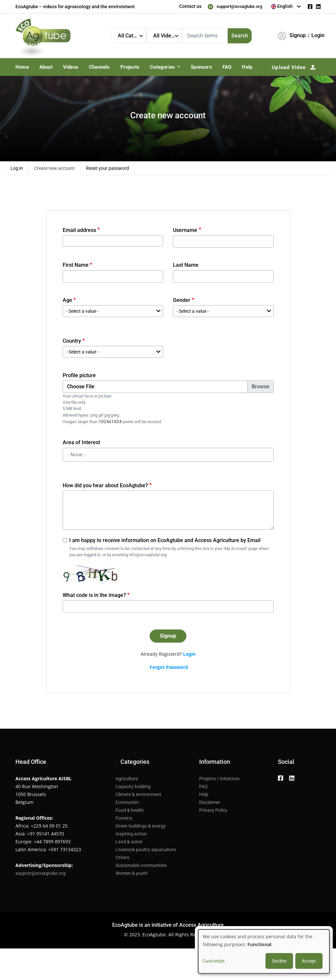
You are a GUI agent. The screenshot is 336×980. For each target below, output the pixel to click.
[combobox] (286, 7)
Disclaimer (210, 802)
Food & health (130, 810)
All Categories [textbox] (132, 36)
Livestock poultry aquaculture (146, 850)
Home (22, 67)
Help (247, 67)
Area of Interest (81, 442)
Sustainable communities (141, 865)
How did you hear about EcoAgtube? (105, 485)
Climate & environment (138, 794)
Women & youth (132, 873)
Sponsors (201, 67)
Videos (71, 67)
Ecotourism (127, 802)
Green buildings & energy (141, 826)
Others (122, 857)
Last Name (186, 265)
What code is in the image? (94, 595)
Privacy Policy (213, 810)
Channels (99, 67)
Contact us (185, 6)
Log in (17, 168)
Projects (130, 67)
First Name (76, 265)
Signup (298, 35)
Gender (182, 300)
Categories (163, 67)
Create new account (54, 168)
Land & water (129, 842)
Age (67, 300)
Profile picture (79, 375)
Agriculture (127, 779)
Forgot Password (169, 667)
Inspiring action (131, 834)
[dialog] (264, 951)
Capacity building (133, 786)
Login (318, 35)
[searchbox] (169, 455)
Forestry (124, 818)
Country (72, 341)
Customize (214, 961)
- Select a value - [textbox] (82, 311)
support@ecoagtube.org (237, 6)
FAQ (227, 67)
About (46, 67)
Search (240, 36)
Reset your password (107, 168)
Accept (309, 961)
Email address (79, 230)
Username (185, 230)
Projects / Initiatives (219, 779)
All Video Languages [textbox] (167, 36)
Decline (279, 961)
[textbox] (286, 6)
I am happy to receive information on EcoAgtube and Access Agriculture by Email (165, 540)
